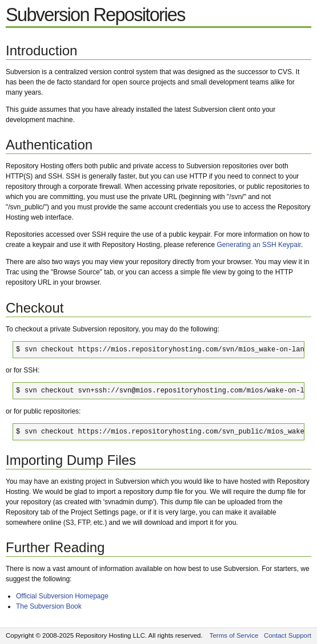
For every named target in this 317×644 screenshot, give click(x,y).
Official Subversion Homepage (62, 596)
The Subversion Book (49, 606)
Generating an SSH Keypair (259, 245)
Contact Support (288, 635)
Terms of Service (234, 635)
